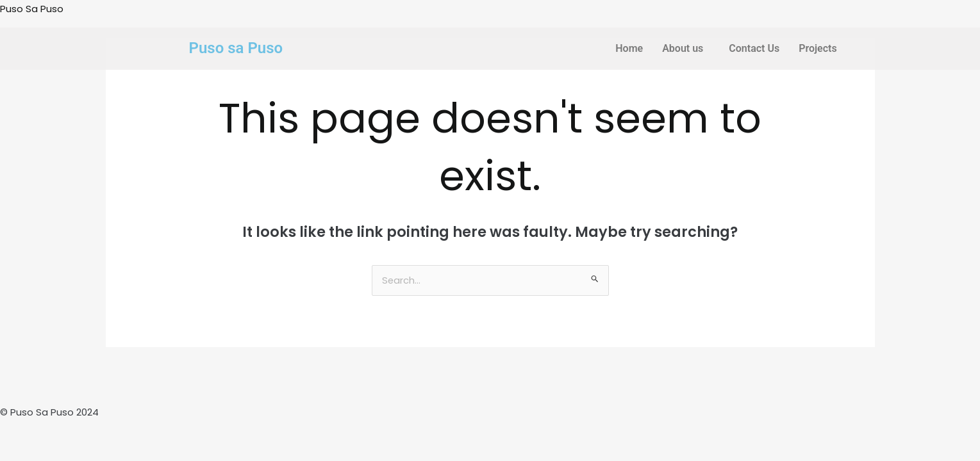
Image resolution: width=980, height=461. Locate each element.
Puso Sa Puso (32, 9)
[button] (686, 49)
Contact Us (754, 48)
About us (683, 48)
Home (629, 48)
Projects (818, 48)
